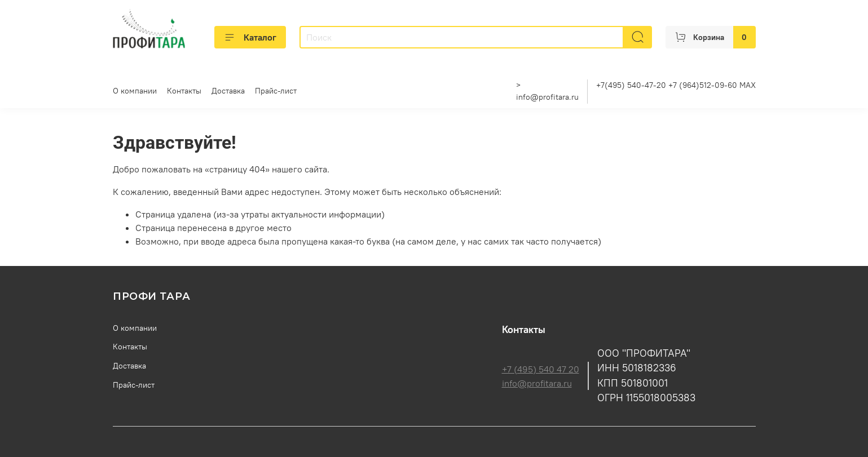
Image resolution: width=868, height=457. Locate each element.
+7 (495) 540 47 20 (541, 369)
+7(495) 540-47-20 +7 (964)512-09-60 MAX (676, 85)
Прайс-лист (276, 91)
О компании (135, 91)
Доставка (228, 91)
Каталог (250, 37)
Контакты (184, 91)
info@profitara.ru (547, 97)
